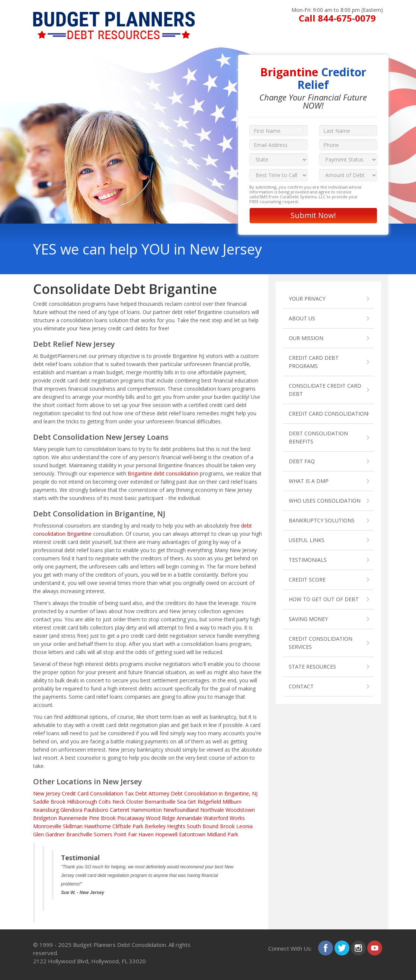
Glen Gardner (49, 834)
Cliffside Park (128, 826)
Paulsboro (96, 810)
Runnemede (73, 818)
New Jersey (47, 793)
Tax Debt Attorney (147, 793)
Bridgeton (45, 818)
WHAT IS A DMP (309, 481)
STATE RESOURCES (312, 667)
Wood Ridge (161, 818)
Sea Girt (187, 802)
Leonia (244, 826)
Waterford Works (224, 818)
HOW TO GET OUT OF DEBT (324, 599)
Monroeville (47, 826)
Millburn (232, 802)
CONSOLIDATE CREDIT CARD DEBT (325, 390)
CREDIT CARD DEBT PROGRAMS (314, 362)
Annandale (189, 818)
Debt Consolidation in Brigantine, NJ (214, 793)
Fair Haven (141, 834)
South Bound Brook (211, 826)
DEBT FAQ (302, 461)
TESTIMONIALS (308, 560)
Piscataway (131, 818)
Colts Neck (112, 802)
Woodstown (240, 810)
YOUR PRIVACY (307, 299)
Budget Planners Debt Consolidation (119, 945)
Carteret (120, 810)
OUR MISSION (306, 338)
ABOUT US (302, 318)
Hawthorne (97, 826)
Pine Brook (102, 818)
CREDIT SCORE (307, 579)
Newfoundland (181, 810)
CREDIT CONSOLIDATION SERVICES (321, 643)
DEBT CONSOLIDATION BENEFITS (318, 437)
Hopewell (166, 834)
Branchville (79, 834)
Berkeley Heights (165, 826)
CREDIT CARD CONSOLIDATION (328, 414)
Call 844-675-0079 (337, 18)
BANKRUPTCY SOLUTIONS (322, 520)
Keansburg (46, 810)
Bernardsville (160, 802)
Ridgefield (209, 802)
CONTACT (301, 686)
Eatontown (192, 834)
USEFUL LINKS (307, 540)
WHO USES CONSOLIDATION (325, 501)
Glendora (71, 810)
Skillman (73, 826)
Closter (135, 802)
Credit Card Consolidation (92, 793)
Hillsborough (82, 802)
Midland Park (223, 834)
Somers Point (110, 834)
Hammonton (146, 810)
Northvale (212, 810)
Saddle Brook (49, 802)
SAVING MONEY (308, 619)
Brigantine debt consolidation (163, 473)
